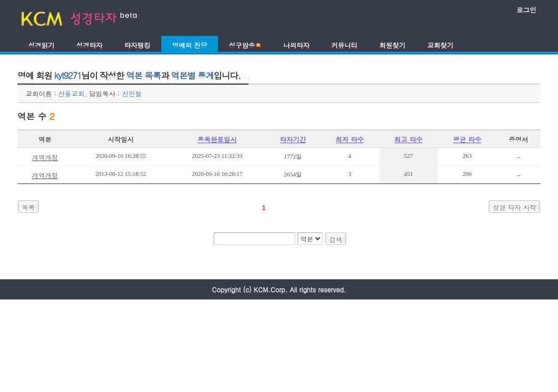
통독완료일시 (217, 139)
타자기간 (293, 139)
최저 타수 (350, 139)
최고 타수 (409, 139)
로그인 (526, 10)
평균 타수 (467, 139)
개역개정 (45, 157)
